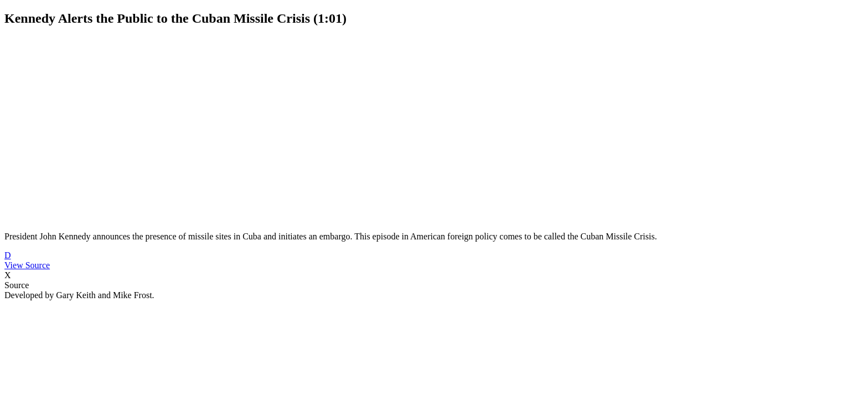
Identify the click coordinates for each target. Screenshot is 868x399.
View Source (27, 265)
